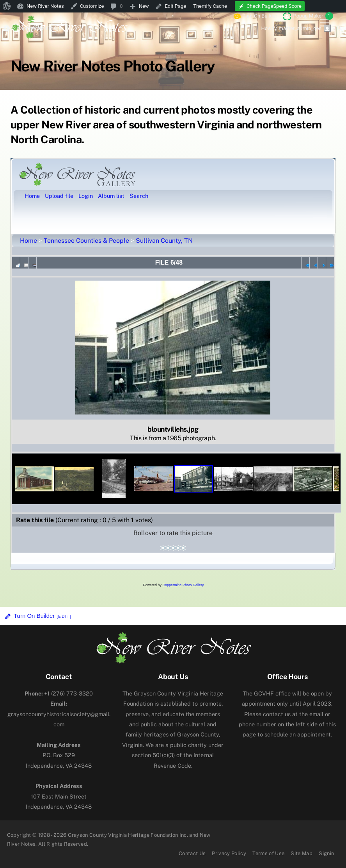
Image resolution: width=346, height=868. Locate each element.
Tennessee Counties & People (86, 241)
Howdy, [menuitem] (296, 28)
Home (28, 241)
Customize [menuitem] (92, 6)
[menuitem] (7, 6)
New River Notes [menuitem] (45, 6)
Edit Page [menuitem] (176, 6)
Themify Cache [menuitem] (210, 6)
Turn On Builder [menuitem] (256, 16)
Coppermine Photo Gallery (183, 585)
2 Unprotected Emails (37, 28)
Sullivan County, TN (164, 241)
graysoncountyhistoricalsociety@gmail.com (59, 714)
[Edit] (64, 616)
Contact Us (192, 853)
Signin (326, 853)
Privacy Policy (229, 853)
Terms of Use (268, 853)
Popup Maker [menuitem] (313, 16)
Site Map (302, 853)
